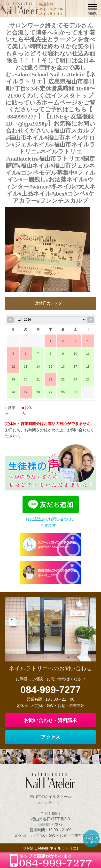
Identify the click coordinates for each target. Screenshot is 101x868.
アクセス (51, 737)
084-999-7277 (50, 690)
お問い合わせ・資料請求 (51, 720)
